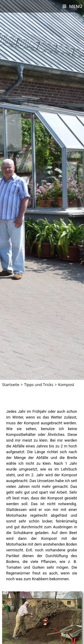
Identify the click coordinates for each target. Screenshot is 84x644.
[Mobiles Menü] (73, 6)
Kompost (66, 385)
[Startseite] (11, 385)
